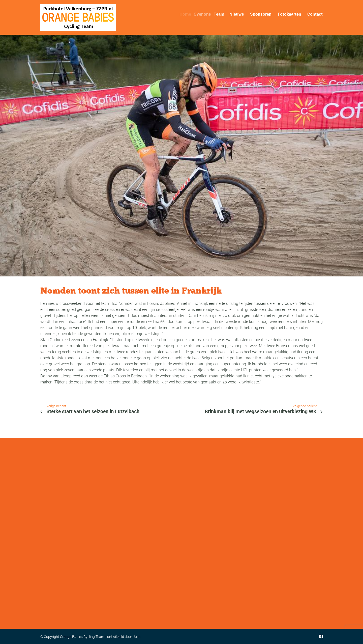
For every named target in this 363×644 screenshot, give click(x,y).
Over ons (204, 14)
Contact (315, 14)
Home (187, 14)
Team (220, 14)
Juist (137, 637)
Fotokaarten (290, 14)
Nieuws (237, 14)
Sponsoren (261, 14)
